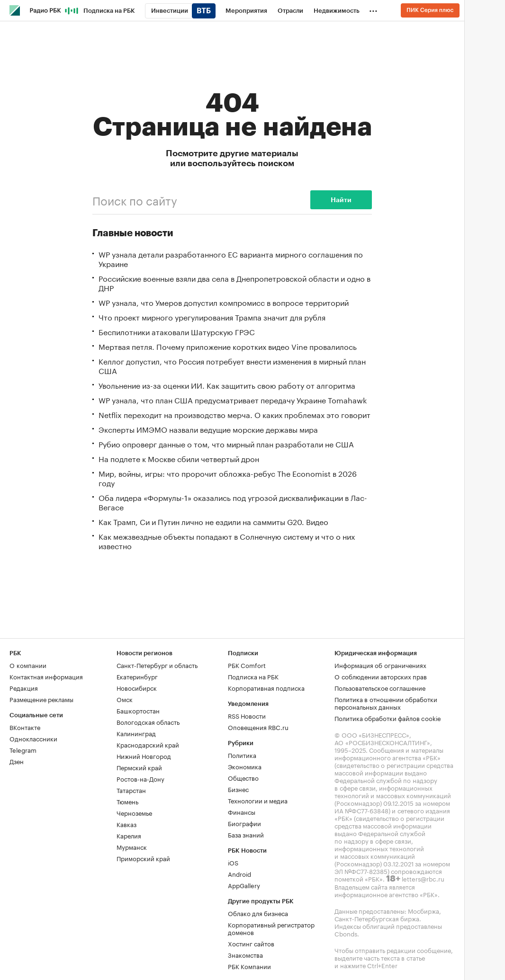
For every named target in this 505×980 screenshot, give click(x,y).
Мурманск (132, 846)
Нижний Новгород (144, 756)
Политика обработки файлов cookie (388, 718)
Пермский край (139, 767)
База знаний (246, 834)
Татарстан (131, 790)
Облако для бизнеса (258, 913)
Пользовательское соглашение (380, 687)
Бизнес (238, 789)
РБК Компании (249, 966)
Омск (125, 699)
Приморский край (143, 858)
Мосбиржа (424, 910)
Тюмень (127, 801)
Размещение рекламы (41, 699)
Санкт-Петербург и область (157, 665)
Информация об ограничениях (380, 665)
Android (239, 873)
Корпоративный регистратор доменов (271, 928)
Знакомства (245, 954)
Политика (242, 755)
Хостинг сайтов (251, 943)
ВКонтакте (25, 727)
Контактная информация (46, 676)
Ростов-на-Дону (140, 778)
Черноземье (134, 812)
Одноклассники (33, 738)
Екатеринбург (137, 676)
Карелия (129, 835)
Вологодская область (148, 722)
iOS (233, 862)
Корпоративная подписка (266, 687)
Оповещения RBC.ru (258, 727)
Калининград (136, 733)
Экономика (245, 766)
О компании (28, 665)
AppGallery (244, 885)
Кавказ (126, 824)
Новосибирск (137, 687)
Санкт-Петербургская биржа (377, 918)
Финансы (242, 811)
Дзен (17, 761)
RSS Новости (247, 715)
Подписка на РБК (253, 676)
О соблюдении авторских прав (381, 676)
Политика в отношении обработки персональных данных (386, 703)
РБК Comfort (247, 665)
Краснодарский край (148, 744)
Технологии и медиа (258, 800)
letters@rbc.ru (423, 878)
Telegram (23, 749)
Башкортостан (138, 710)
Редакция (24, 687)
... (373, 9)
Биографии (244, 823)
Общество (243, 777)
